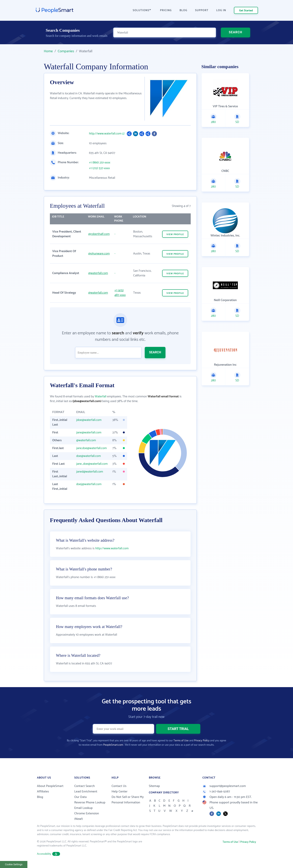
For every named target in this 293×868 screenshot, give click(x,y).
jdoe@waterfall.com (89, 420)
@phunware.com (99, 254)
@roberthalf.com (99, 234)
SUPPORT (202, 10)
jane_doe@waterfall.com (92, 464)
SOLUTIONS (142, 10)
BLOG (183, 10)
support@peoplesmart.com (224, 786)
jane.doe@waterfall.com (92, 448)
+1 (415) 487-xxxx (120, 293)
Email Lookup (84, 808)
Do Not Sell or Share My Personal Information (128, 800)
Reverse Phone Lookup (90, 803)
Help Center (120, 792)
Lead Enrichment (86, 792)
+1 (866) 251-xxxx (100, 163)
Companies (66, 51)
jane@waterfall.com (89, 433)
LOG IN (221, 10)
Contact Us (119, 786)
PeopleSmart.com (113, 745)
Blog (40, 797)
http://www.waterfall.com (105, 134)
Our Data (80, 797)
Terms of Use (181, 741)
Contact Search (85, 786)
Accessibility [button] (49, 854)
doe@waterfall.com (89, 456)
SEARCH (236, 32)
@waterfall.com (98, 273)
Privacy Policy (202, 741)
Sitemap (154, 786)
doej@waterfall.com (89, 484)
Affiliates (43, 792)
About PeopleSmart (50, 786)
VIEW (175, 234)
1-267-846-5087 (216, 792)
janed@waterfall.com (90, 472)
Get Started (246, 11)
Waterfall (101, 397)
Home (48, 51)
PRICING (166, 10)
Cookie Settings (14, 864)
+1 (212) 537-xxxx (99, 168)
